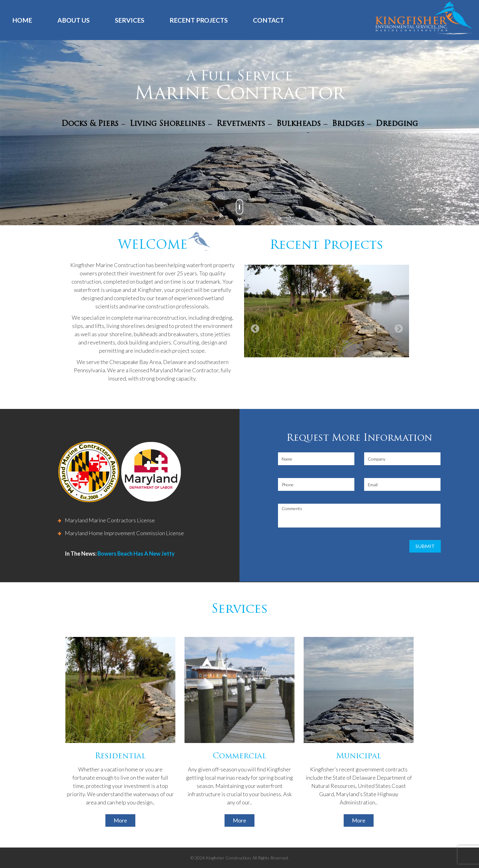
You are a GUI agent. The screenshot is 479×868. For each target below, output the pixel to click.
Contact (269, 20)
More (120, 820)
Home (22, 20)
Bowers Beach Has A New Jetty (136, 554)
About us (73, 20)
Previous (253, 327)
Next (397, 327)
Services (130, 20)
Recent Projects (199, 20)
